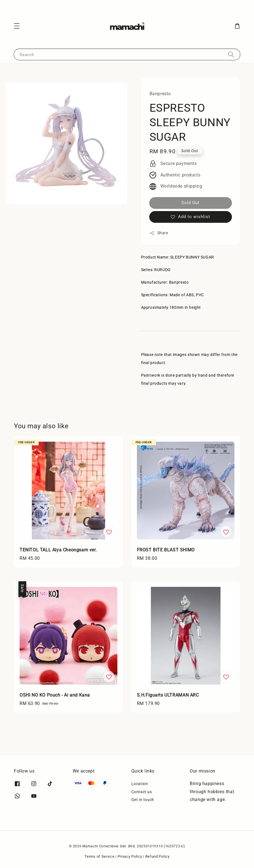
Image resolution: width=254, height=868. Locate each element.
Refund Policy (157, 856)
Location (140, 784)
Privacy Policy (130, 856)
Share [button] (159, 233)
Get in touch (143, 800)
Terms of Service (99, 856)
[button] (17, 26)
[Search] (231, 54)
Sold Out (190, 203)
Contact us (142, 792)
